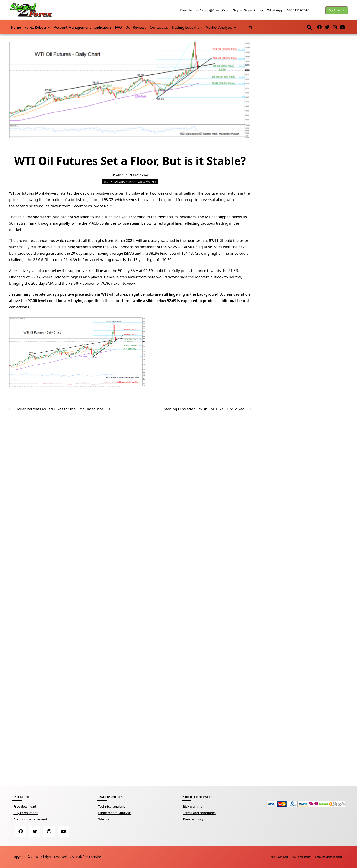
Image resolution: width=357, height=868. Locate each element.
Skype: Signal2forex (248, 10)
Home (16, 27)
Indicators (103, 27)
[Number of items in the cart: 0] (250, 27)
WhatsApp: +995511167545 (288, 10)
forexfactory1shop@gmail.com (205, 10)
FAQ (118, 27)
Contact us (159, 27)
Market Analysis (221, 27)
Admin (120, 175)
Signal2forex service (86, 857)
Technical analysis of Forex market (130, 181)
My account (337, 10)
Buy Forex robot (25, 813)
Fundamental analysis (115, 813)
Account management (72, 27)
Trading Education (187, 27)
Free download (25, 806)
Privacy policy (193, 819)
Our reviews (136, 27)
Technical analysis (112, 806)
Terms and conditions (199, 813)
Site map (105, 819)
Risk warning (193, 806)
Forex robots (37, 27)
